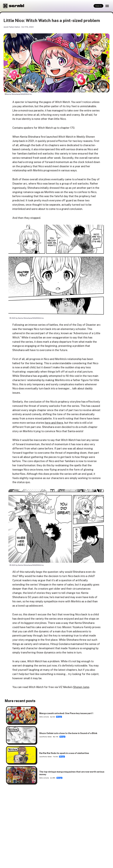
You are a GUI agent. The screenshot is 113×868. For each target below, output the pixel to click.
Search (98, 6)
